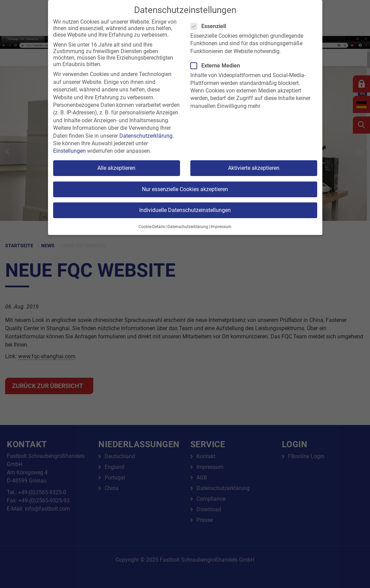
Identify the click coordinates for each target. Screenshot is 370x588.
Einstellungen (69, 151)
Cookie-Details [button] (152, 227)
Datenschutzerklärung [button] (188, 227)
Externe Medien (217, 66)
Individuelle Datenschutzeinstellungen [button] (185, 210)
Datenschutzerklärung (146, 136)
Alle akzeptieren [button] (116, 168)
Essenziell (210, 26)
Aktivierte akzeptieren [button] (254, 168)
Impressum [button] (221, 227)
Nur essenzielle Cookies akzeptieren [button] (185, 189)
